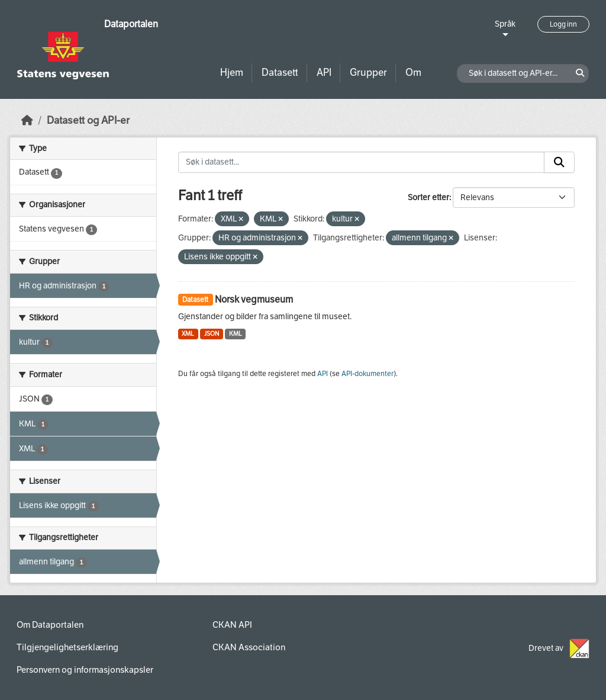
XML (188, 334)
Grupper (368, 73)
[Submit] (559, 162)
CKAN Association (249, 647)
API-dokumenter (368, 374)
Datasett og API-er (88, 121)
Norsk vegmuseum (254, 299)
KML (236, 334)
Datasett (280, 73)
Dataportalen (131, 24)
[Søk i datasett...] (362, 162)
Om (413, 73)
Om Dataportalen (50, 625)
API (324, 73)
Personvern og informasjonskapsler (85, 670)
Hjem (232, 73)
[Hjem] (27, 121)
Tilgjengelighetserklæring (67, 647)
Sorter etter (428, 198)
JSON (212, 334)
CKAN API (232, 625)
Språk (505, 24)
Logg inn (563, 24)
